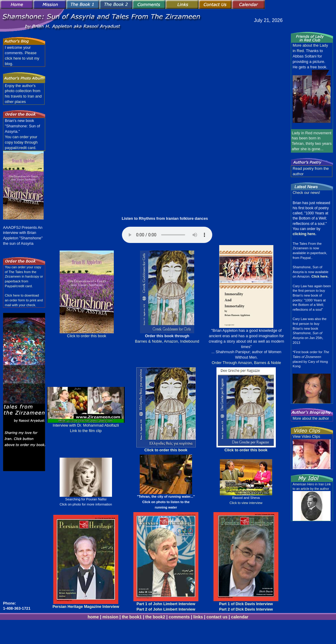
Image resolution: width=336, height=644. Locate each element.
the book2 (155, 617)
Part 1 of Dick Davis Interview (246, 604)
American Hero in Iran (309, 484)
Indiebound (190, 341)
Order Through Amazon (232, 363)
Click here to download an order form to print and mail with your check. (24, 300)
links (198, 617)
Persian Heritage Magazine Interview (86, 607)
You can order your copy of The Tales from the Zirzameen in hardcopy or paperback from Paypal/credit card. (24, 277)
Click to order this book (87, 336)
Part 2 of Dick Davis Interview (246, 609)
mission (110, 617)
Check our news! (306, 193)
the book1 (132, 617)
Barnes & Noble (148, 341)
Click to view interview (246, 503)
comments (179, 617)
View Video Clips (306, 437)
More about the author (311, 418)
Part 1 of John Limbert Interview (166, 604)
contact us (217, 617)
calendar (240, 617)
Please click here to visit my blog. (22, 58)
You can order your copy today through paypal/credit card (21, 142)
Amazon (170, 341)
